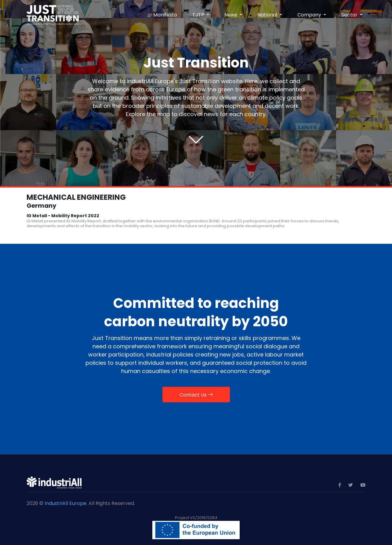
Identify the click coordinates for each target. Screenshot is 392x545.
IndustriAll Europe (65, 503)
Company (310, 15)
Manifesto (165, 15)
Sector (350, 15)
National (268, 15)
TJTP (199, 15)
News (231, 15)
